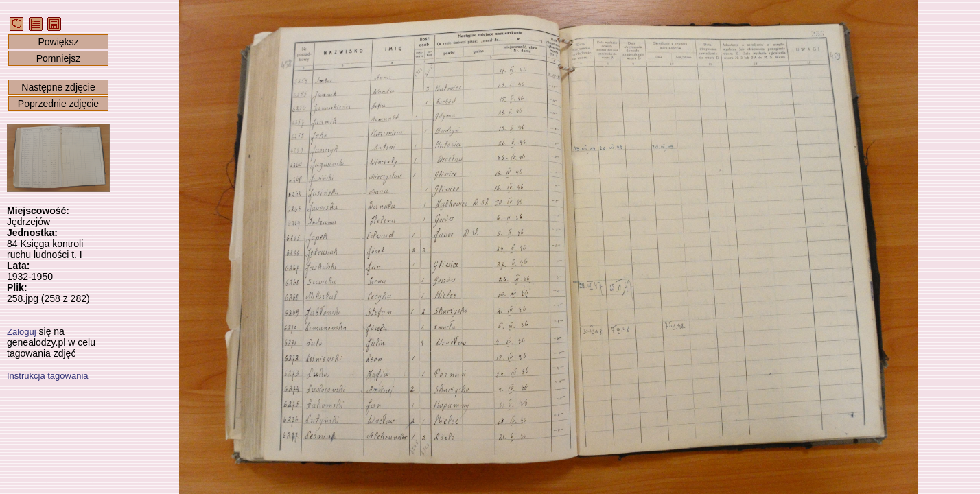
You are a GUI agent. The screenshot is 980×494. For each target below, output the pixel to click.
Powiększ (58, 42)
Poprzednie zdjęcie (58, 104)
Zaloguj (22, 332)
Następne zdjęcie (58, 87)
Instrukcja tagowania (48, 376)
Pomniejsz (59, 58)
